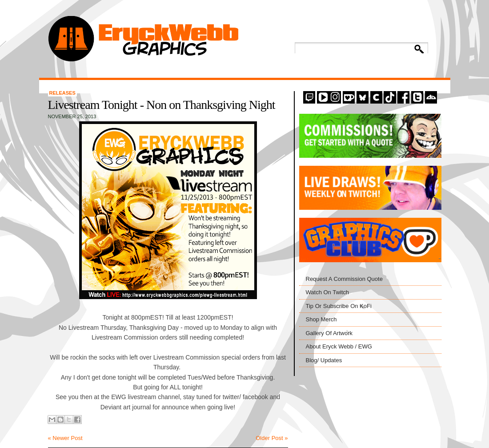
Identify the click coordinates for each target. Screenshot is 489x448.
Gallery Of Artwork (329, 333)
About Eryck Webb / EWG (339, 346)
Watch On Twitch (328, 292)
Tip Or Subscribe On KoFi (339, 306)
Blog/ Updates (324, 360)
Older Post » (272, 438)
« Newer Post (65, 438)
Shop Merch (321, 319)
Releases (62, 93)
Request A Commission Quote (344, 279)
